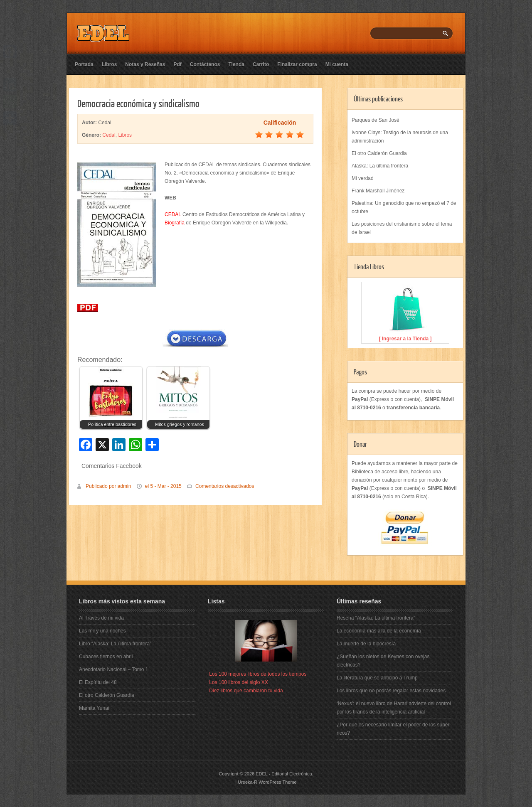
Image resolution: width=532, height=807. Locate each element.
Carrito (261, 64)
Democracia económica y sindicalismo (138, 103)
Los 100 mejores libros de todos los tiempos (258, 674)
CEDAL (173, 214)
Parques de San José (376, 120)
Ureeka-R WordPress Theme (267, 782)
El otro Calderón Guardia (379, 153)
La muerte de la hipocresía (366, 644)
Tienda (236, 64)
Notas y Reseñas (145, 64)
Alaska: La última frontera (380, 166)
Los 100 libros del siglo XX (238, 682)
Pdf (177, 64)
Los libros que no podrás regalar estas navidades (391, 691)
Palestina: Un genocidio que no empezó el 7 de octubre (404, 207)
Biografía (175, 223)
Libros (110, 64)
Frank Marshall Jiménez (378, 191)
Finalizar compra (297, 64)
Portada (84, 64)
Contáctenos (205, 64)
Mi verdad (363, 178)
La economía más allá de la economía (379, 631)
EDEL (261, 774)
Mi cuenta (337, 64)
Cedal (109, 135)
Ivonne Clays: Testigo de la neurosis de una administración (400, 137)
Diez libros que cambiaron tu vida (246, 691)
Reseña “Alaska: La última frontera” (376, 618)
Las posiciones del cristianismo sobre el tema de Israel (402, 228)
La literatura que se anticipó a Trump (377, 678)
